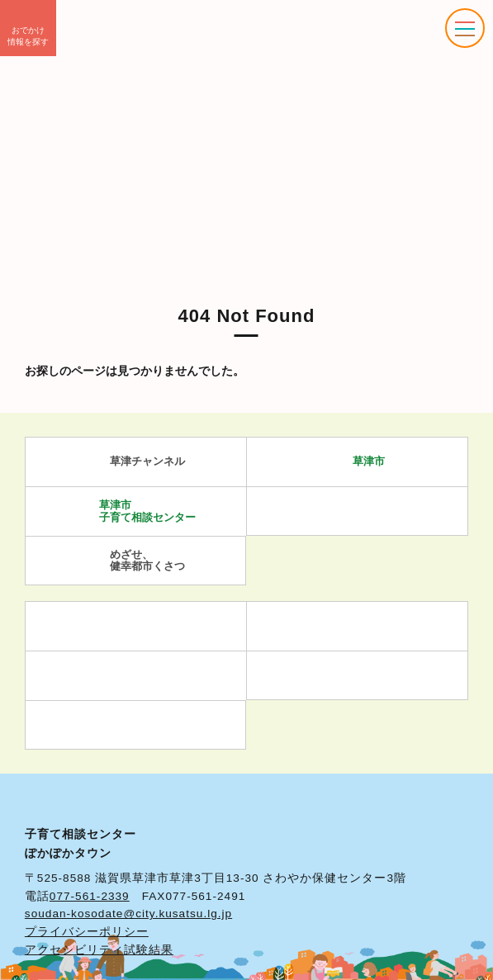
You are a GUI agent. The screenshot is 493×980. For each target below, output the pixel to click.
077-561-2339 (90, 896)
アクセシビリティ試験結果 (99, 950)
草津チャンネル (136, 462)
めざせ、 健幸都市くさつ (136, 560)
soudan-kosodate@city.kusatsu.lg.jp (128, 914)
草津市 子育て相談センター (136, 511)
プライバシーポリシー (87, 932)
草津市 (357, 462)
